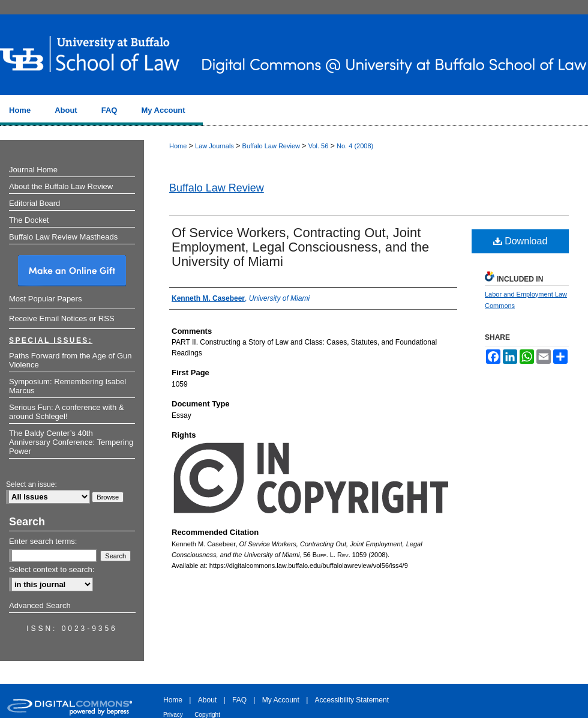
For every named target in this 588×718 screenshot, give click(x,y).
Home (178, 146)
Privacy (173, 715)
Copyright (207, 715)
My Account (281, 700)
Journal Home (33, 170)
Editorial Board (34, 203)
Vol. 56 (319, 146)
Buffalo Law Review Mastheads (63, 237)
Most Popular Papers (45, 299)
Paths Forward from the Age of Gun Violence (70, 360)
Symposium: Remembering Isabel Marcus (67, 386)
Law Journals (214, 146)
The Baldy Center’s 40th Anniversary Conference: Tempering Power (71, 442)
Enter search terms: (43, 541)
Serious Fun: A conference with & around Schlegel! (67, 412)
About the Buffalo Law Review (61, 186)
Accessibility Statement (352, 700)
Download (520, 241)
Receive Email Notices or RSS (62, 318)
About (207, 700)
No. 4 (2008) (355, 146)
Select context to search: (52, 569)
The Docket (29, 220)
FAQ (239, 700)
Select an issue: (31, 484)
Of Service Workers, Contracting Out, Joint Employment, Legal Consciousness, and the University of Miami (300, 247)
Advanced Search (40, 605)
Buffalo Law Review (271, 146)
